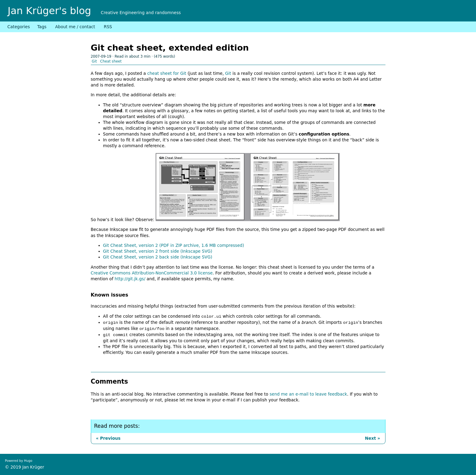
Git (94, 61)
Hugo (28, 461)
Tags (42, 27)
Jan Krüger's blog (49, 11)
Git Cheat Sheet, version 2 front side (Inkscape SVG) (158, 251)
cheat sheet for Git (167, 73)
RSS (108, 27)
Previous (109, 438)
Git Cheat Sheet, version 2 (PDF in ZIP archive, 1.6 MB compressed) (174, 245)
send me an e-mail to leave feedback (308, 394)
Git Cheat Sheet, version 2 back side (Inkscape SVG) (158, 257)
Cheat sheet (111, 61)
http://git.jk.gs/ (130, 279)
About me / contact (75, 27)
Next (371, 438)
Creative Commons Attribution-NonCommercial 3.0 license (152, 273)
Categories (19, 27)
